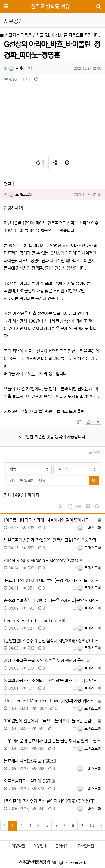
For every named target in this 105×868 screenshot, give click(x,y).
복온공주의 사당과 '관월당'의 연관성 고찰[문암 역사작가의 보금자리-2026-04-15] (53, 540)
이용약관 (18, 846)
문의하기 (62, 846)
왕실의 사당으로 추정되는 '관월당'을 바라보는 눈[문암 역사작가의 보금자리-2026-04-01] (53, 681)
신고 (79, 422)
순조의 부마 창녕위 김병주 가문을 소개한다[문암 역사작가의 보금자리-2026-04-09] (53, 601)
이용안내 (40, 846)
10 (92, 825)
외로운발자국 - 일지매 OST (27, 781)
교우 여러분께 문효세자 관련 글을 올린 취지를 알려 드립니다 (53, 741)
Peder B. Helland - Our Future (32, 621)
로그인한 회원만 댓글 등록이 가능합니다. (53, 437)
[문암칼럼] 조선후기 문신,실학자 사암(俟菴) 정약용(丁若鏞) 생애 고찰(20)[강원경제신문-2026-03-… (53, 801)
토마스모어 (20, 68)
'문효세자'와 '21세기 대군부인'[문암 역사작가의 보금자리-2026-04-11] (53, 580)
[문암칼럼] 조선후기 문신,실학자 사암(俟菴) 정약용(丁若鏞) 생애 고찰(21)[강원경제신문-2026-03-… (53, 641)
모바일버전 (85, 846)
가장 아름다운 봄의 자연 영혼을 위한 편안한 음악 (44, 661)
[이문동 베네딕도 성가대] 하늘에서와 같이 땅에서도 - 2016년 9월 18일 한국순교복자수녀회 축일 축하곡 (50, 520)
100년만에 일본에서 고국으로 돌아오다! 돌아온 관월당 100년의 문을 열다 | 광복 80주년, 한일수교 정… (50, 721)
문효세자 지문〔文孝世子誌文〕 (30, 761)
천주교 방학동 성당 (50, 7)
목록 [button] (95, 453)
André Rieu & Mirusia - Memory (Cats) (41, 560)
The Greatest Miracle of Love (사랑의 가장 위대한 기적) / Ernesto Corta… (50, 701)
